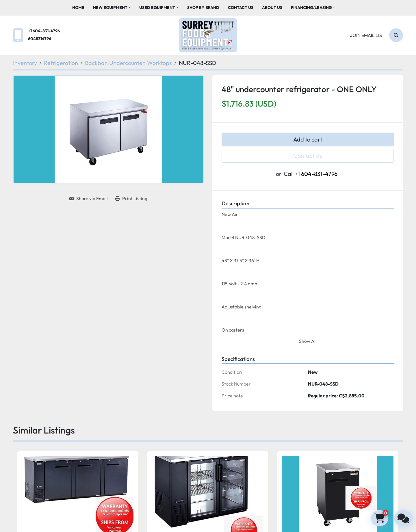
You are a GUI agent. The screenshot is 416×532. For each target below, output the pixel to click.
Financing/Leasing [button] (311, 8)
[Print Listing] (131, 198)
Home (78, 8)
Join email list (367, 35)
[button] (112, 8)
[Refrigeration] (61, 63)
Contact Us (241, 8)
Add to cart (308, 139)
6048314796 (40, 39)
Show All (308, 341)
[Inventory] (25, 63)
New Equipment (110, 8)
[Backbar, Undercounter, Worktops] (128, 63)
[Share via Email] (89, 198)
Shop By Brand (203, 8)
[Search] (396, 35)
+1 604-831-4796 (44, 31)
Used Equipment (157, 8)
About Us (272, 8)
